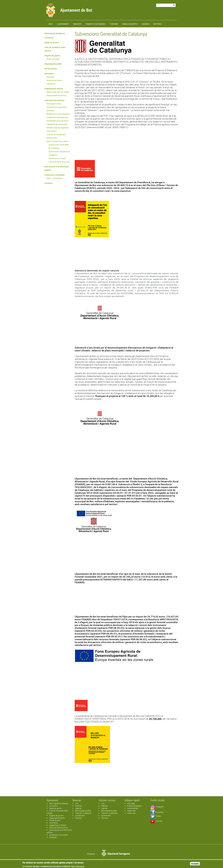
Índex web (131, 813)
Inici (51, 24)
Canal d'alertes (130, 24)
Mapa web (131, 811)
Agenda (146, 24)
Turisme (114, 24)
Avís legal (131, 803)
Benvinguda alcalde (83, 811)
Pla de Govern (51, 69)
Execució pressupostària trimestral (57, 109)
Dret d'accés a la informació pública (57, 168)
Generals (50, 77)
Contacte (48, 183)
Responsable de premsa (57, 95)
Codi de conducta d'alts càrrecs (55, 49)
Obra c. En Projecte (55, 178)
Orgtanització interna (54, 89)
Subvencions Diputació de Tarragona (59, 153)
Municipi (77, 24)
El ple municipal (53, 59)
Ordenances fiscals (54, 80)
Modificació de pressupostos (58, 114)
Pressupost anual (54, 104)
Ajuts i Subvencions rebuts (57, 141)
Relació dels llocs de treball (58, 92)
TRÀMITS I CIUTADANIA (96, 24)
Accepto (195, 864)
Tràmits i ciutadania (83, 813)
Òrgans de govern (52, 56)
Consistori (49, 38)
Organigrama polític (53, 64)
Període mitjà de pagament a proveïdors (58, 129)
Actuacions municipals (55, 175)
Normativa (49, 74)
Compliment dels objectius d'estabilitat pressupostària (57, 119)
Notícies (158, 24)
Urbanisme (51, 84)
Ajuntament (63, 24)
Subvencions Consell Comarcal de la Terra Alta (59, 160)
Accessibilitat (133, 808)
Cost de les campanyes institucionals (56, 136)
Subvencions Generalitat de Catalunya (59, 146)
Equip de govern (52, 42)
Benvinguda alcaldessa (55, 33)
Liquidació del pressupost (57, 124)
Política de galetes (135, 806)
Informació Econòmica (54, 100)
